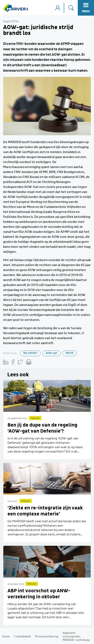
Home (6, 637)
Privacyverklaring (47, 637)
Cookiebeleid (22, 637)
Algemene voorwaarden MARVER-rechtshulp (76, 637)
